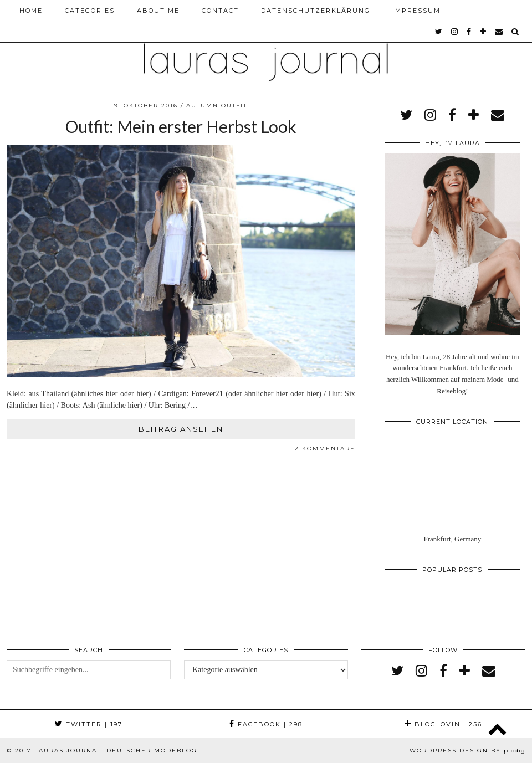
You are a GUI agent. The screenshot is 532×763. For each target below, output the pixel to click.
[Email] (499, 32)
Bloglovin (443, 724)
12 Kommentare (323, 449)
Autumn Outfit (217, 106)
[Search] (516, 32)
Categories (90, 11)
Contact (220, 11)
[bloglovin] (484, 32)
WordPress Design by (467, 751)
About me (158, 11)
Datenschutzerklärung (316, 11)
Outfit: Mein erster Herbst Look (181, 126)
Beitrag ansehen (181, 429)
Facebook (266, 724)
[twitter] (439, 32)
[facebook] (469, 32)
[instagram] (455, 32)
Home (31, 11)
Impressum (416, 11)
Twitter (89, 724)
